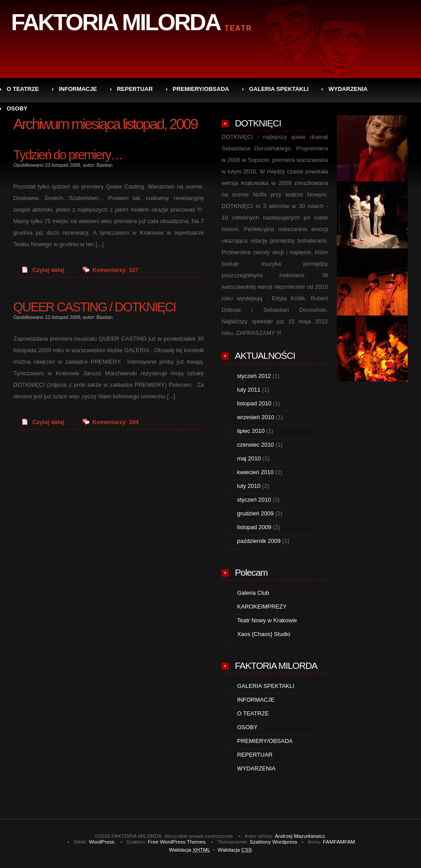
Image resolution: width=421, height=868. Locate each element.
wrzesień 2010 (256, 417)
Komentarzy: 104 (116, 422)
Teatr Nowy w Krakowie (267, 620)
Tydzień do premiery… (68, 155)
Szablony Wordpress (273, 842)
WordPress (102, 842)
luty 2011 (249, 390)
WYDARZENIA (348, 89)
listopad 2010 (254, 403)
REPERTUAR (135, 89)
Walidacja (189, 850)
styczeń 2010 (254, 500)
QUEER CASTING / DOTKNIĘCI (94, 307)
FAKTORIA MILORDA (116, 22)
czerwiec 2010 (255, 445)
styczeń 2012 (254, 376)
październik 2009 (259, 541)
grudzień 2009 (255, 513)
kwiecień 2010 (255, 472)
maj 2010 (249, 458)
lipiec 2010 (251, 431)
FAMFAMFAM (339, 842)
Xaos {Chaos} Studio (264, 634)
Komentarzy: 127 (116, 270)
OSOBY (17, 108)
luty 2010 (249, 486)
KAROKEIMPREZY (262, 607)
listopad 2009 (254, 527)
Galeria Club (253, 593)
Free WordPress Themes (177, 842)
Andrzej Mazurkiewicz (300, 836)
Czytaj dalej (48, 270)
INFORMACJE (78, 89)
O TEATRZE (23, 89)
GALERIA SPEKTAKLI (279, 89)
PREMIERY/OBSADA (201, 89)
